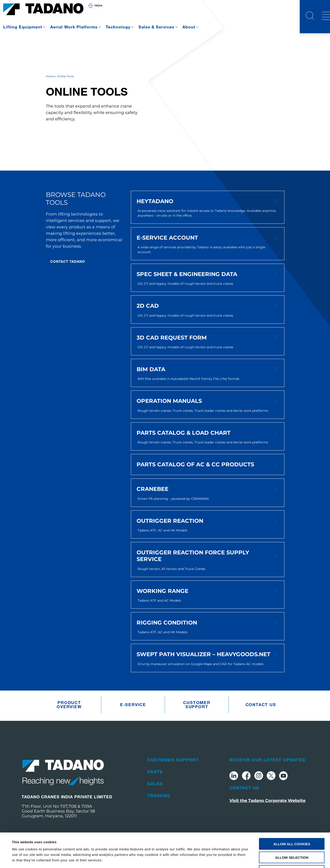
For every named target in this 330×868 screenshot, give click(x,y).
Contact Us (244, 788)
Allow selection (292, 825)
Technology (118, 27)
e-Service (133, 705)
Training (159, 796)
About (189, 27)
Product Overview (69, 705)
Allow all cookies (292, 812)
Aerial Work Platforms (74, 27)
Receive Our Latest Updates (267, 760)
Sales (155, 784)
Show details (192, 859)
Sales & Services (157, 27)
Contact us (261, 705)
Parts (155, 772)
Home (50, 76)
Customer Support (197, 705)
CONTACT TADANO (68, 261)
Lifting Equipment (23, 27)
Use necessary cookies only (292, 839)
